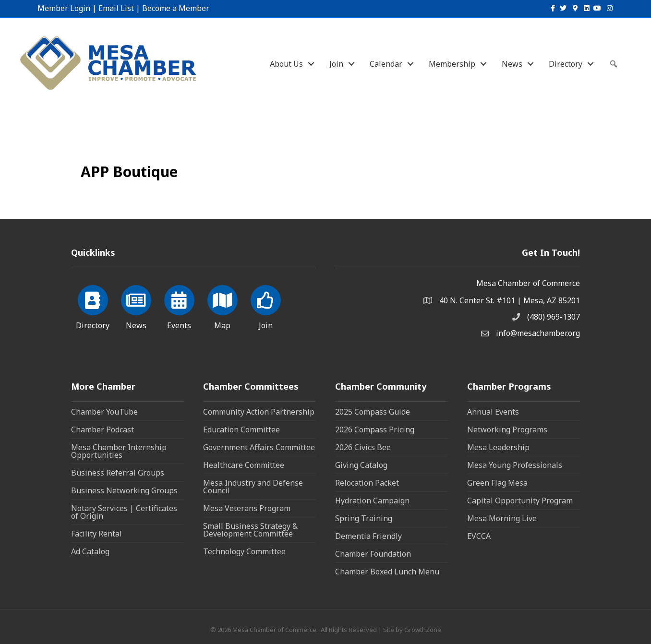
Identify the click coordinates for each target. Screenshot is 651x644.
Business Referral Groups (118, 473)
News (512, 64)
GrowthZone (423, 630)
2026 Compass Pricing (375, 429)
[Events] (179, 306)
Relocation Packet (367, 483)
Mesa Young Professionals (515, 465)
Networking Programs (507, 429)
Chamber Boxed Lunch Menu (387, 572)
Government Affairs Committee (259, 447)
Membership (452, 64)
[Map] (223, 306)
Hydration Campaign (372, 501)
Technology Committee (244, 551)
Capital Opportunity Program (520, 501)
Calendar (386, 64)
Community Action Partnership (259, 412)
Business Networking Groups (124, 490)
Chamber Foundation (373, 554)
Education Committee (241, 429)
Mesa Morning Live (502, 518)
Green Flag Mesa (497, 483)
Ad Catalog (90, 551)
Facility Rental (96, 534)
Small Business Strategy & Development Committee (250, 530)
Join (336, 64)
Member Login (64, 8)
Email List (116, 8)
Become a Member (176, 8)
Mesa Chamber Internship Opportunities (119, 451)
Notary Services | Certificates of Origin (124, 512)
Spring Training (364, 518)
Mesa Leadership (498, 447)
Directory (566, 64)
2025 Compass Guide (373, 412)
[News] (136, 306)
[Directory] (93, 306)
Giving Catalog (361, 465)
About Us (286, 64)
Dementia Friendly (368, 536)
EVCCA (479, 536)
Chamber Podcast (102, 429)
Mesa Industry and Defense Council (253, 487)
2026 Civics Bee (363, 447)
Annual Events (493, 412)
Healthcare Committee (244, 465)
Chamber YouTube (104, 412)
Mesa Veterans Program (247, 508)
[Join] (266, 306)
